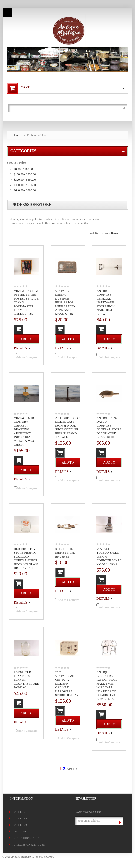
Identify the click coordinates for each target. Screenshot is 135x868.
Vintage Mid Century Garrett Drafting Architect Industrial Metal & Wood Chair (26, 431)
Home (16, 135)
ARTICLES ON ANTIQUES (29, 845)
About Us (19, 832)
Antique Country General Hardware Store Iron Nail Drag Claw (105, 302)
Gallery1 (20, 812)
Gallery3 (20, 825)
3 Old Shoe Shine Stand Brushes (65, 553)
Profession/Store (37, 135)
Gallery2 (20, 819)
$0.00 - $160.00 (23, 169)
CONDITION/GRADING (27, 838)
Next (71, 769)
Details (20, 348)
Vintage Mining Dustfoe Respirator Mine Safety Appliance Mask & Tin (65, 302)
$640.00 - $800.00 (25, 190)
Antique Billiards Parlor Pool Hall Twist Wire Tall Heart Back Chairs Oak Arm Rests (107, 685)
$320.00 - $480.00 (25, 180)
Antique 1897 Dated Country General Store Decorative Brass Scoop (109, 428)
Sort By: (94, 233)
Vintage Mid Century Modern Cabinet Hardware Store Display (67, 686)
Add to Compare (27, 357)
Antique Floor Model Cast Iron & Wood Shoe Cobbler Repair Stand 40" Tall (67, 428)
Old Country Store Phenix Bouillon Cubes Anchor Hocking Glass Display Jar (26, 558)
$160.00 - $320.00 (25, 174)
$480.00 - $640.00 (25, 185)
